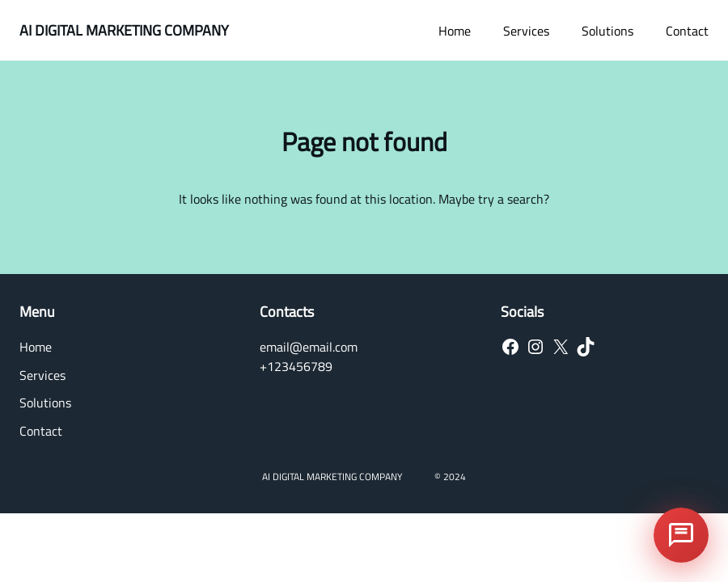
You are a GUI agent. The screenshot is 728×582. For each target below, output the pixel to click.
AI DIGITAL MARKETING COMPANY (124, 30)
